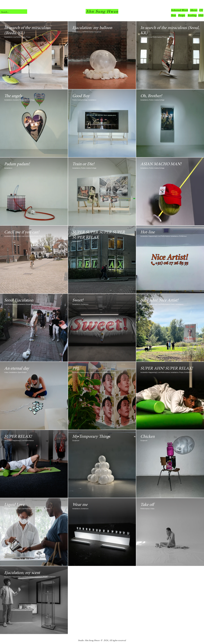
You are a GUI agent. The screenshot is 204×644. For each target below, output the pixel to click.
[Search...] (11, 12)
